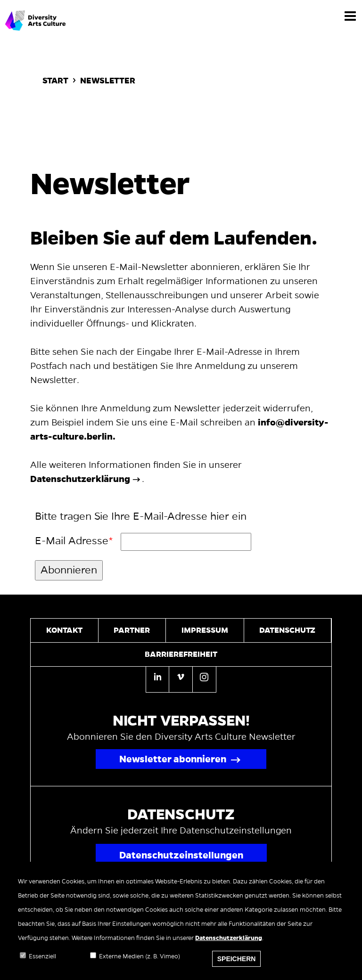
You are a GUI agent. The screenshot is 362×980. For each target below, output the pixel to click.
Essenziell (42, 963)
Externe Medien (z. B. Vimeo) (140, 963)
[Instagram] (204, 678)
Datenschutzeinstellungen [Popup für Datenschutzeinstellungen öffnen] (181, 855)
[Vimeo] (181, 678)
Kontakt (64, 630)
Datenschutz (287, 630)
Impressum (205, 630)
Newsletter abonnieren (173, 759)
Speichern (237, 965)
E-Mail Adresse (72, 541)
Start (55, 81)
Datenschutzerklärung (229, 945)
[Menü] (350, 16)
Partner (132, 630)
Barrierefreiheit (181, 654)
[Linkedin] (157, 679)
